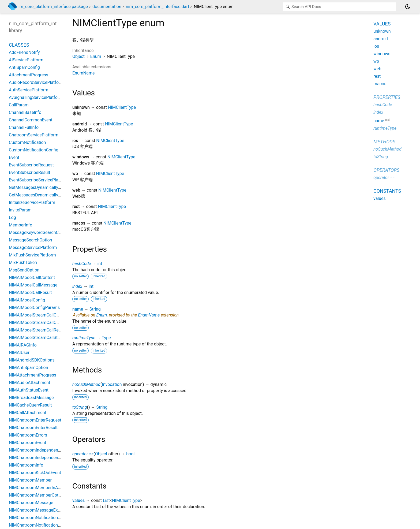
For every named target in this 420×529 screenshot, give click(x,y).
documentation (107, 7)
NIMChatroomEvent (28, 443)
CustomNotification (27, 142)
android (381, 39)
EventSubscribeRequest (31, 165)
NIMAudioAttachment (29, 383)
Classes (19, 45)
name (78, 309)
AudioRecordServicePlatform (36, 82)
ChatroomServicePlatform (34, 135)
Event (14, 157)
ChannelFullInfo (24, 127)
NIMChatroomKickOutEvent (35, 473)
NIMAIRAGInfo (23, 345)
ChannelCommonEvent (31, 120)
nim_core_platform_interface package (52, 7)
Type (106, 338)
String (95, 309)
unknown (382, 31)
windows (382, 54)
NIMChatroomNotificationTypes (39, 525)
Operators (386, 170)
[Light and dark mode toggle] (408, 7)
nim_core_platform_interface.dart (158, 7)
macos (380, 84)
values (78, 500)
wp (376, 61)
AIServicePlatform (26, 60)
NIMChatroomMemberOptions (38, 495)
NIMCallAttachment (28, 413)
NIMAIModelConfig (27, 300)
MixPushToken (23, 262)
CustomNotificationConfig (34, 150)
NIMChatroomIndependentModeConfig (46, 450)
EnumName (83, 73)
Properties (387, 97)
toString (80, 407)
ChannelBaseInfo (25, 112)
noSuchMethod (86, 384)
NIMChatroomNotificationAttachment (44, 518)
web (377, 69)
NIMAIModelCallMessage (33, 285)
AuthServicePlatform (29, 90)
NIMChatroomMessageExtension (40, 510)
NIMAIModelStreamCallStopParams (43, 338)
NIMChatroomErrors (28, 435)
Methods (384, 142)
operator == (83, 454)
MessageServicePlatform (33, 247)
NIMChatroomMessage (31, 503)
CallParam (19, 105)
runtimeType (84, 338)
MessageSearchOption (30, 240)
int (100, 264)
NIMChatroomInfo (26, 465)
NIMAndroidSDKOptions (32, 360)
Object (78, 56)
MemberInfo (20, 225)
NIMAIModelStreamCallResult (37, 330)
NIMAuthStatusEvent (29, 390)
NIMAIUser (19, 353)
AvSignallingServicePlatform (36, 97)
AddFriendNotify (24, 52)
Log (12, 217)
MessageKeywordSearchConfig (39, 232)
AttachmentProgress (29, 75)
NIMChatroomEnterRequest (35, 420)
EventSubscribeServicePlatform (39, 180)
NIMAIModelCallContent (32, 277)
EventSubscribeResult (29, 172)
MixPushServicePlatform (32, 255)
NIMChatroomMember (30, 480)
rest (377, 76)
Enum (96, 56)
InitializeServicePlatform (32, 202)
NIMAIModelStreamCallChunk (37, 315)
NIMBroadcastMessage (31, 398)
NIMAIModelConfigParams (34, 308)
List (106, 500)
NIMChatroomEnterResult (33, 428)
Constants (387, 191)
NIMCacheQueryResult (30, 405)
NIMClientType (122, 107)
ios (376, 46)
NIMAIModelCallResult (30, 293)
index (77, 286)
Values (382, 24)
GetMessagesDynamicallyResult (40, 195)
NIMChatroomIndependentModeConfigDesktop (54, 458)
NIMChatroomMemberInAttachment (43, 488)
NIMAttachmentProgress (33, 375)
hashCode (82, 264)
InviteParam (20, 210)
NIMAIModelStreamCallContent (39, 323)
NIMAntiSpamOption (29, 368)
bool (130, 454)
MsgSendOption (24, 270)
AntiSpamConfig (24, 67)
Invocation (112, 384)
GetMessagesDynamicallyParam (40, 187)
